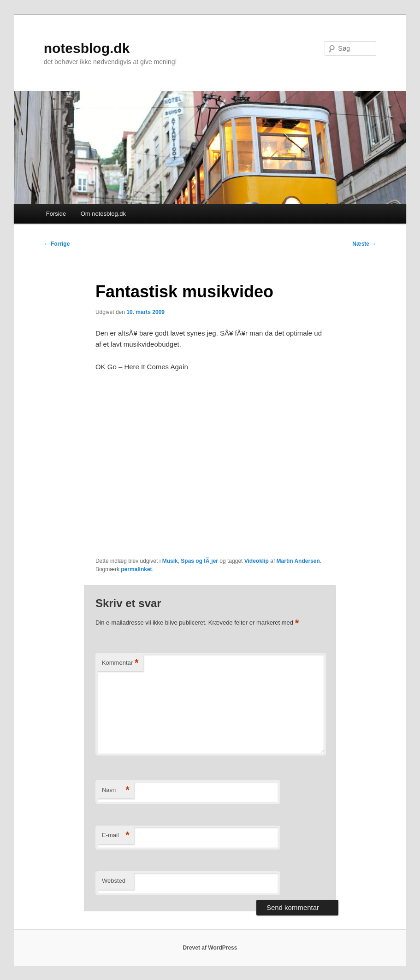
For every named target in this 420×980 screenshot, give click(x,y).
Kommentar (120, 663)
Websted (114, 881)
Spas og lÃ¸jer (199, 561)
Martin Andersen (298, 561)
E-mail (116, 835)
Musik (170, 561)
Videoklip (257, 561)
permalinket (136, 569)
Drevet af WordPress (210, 948)
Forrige (57, 244)
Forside (56, 214)
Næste (364, 244)
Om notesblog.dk (103, 214)
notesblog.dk (87, 48)
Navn (116, 790)
